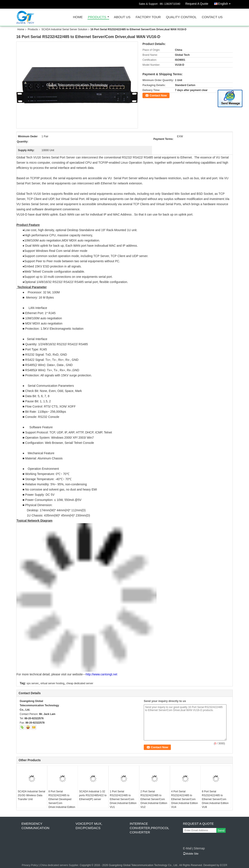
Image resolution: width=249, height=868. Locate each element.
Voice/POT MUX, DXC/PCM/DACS (89, 826)
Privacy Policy (30, 865)
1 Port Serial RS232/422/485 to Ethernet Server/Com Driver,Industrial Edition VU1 (123, 799)
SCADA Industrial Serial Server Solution (64, 29)
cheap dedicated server (80, 683)
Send (221, 830)
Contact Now (158, 95)
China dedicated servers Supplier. (60, 865)
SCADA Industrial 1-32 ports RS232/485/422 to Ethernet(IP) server (93, 795)
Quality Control (181, 17)
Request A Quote (197, 4)
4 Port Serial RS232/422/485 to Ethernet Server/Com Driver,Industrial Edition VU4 (185, 799)
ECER (224, 865)
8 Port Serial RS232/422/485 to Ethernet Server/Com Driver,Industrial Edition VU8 (215, 799)
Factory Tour (148, 17)
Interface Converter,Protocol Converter (149, 828)
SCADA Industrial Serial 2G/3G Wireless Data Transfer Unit (32, 795)
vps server (33, 683)
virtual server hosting (53, 683)
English (225, 3)
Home (78, 17)
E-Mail (187, 848)
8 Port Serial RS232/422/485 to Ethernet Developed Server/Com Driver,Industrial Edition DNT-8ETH (62, 801)
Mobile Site (191, 854)
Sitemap (199, 848)
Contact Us (212, 17)
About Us (122, 17)
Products (97, 17)
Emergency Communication (35, 826)
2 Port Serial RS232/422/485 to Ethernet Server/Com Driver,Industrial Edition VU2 (154, 799)
